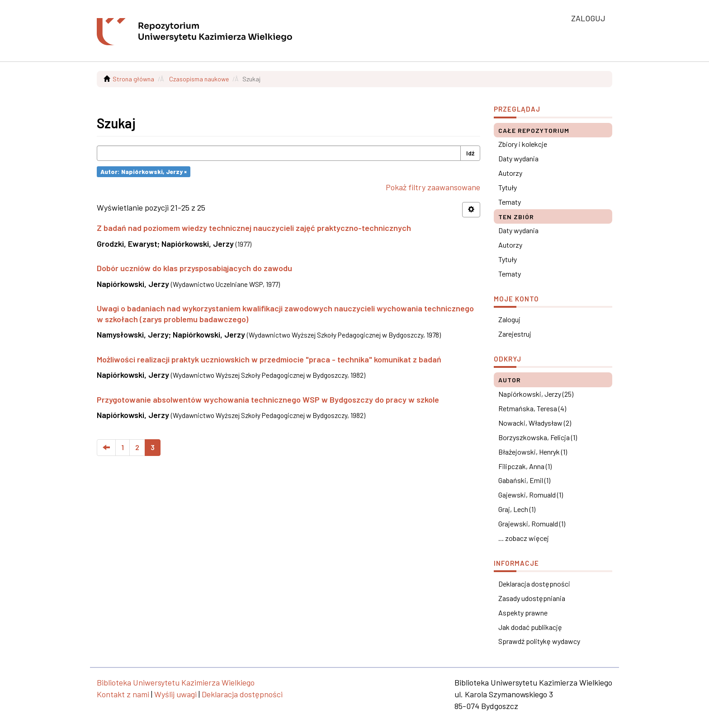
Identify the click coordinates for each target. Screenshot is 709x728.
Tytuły (508, 187)
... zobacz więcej (524, 538)
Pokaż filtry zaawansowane (433, 187)
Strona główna (133, 79)
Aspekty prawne (523, 613)
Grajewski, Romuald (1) (532, 524)
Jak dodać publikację (530, 627)
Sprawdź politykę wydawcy (539, 641)
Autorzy (510, 173)
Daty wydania (518, 158)
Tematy (510, 202)
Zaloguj (509, 319)
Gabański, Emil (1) (524, 480)
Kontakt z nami (123, 694)
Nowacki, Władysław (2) (535, 423)
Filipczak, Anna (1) (525, 466)
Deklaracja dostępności (534, 584)
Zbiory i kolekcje (523, 144)
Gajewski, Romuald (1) (531, 495)
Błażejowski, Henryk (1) (533, 452)
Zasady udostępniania (532, 598)
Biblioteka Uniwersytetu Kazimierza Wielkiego (176, 682)
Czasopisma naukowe (199, 79)
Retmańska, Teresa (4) (532, 408)
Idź (470, 153)
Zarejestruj (515, 334)
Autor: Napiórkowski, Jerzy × (144, 171)
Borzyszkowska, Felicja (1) (538, 437)
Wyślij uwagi (175, 694)
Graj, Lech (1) (517, 509)
